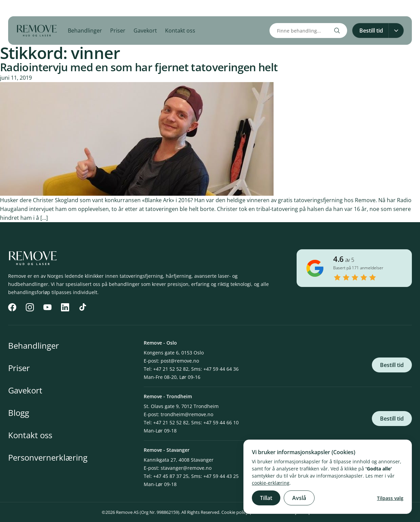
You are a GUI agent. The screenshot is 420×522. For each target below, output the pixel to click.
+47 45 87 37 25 (171, 476)
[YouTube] (41, 8)
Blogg (19, 413)
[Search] (337, 31)
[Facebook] (11, 8)
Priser (118, 31)
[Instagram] (26, 8)
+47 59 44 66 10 (221, 422)
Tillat (266, 498)
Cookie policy (235, 512)
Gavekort (145, 31)
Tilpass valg (390, 498)
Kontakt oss (180, 31)
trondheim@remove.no (187, 414)
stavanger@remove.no (186, 468)
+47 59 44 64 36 (221, 369)
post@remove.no (180, 361)
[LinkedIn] (56, 8)
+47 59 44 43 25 (221, 476)
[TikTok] (71, 8)
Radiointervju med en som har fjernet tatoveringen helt (139, 67)
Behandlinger (85, 31)
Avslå (299, 498)
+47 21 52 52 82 (171, 369)
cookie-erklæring (271, 483)
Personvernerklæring (48, 457)
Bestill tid (392, 365)
